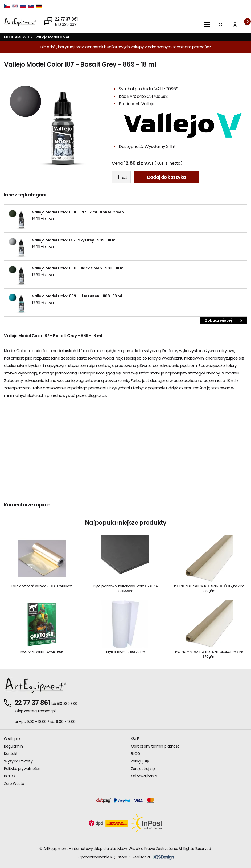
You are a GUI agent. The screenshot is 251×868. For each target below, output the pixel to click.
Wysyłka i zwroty (18, 761)
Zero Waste (14, 784)
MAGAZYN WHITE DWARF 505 (42, 652)
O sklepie (12, 739)
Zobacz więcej (224, 320)
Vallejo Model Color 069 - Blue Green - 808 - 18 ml (77, 296)
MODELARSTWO (17, 37)
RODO (9, 776)
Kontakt (11, 754)
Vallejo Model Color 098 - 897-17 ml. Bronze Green (78, 212)
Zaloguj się (140, 761)
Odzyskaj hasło (144, 776)
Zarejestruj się (143, 769)
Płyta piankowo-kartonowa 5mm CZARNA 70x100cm (125, 588)
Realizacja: (153, 857)
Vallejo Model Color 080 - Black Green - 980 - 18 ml (78, 268)
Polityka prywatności (22, 769)
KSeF (135, 739)
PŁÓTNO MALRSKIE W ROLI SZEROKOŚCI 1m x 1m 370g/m (209, 654)
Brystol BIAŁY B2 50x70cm (125, 652)
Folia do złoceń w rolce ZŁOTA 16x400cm (42, 586)
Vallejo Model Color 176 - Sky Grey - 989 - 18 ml (74, 240)
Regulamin (13, 746)
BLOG (136, 754)
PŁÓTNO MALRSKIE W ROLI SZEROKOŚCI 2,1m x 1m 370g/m (209, 588)
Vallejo (148, 104)
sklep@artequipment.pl (35, 711)
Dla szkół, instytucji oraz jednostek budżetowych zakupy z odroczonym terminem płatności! (125, 47)
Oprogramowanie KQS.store (103, 857)
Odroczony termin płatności (156, 746)
